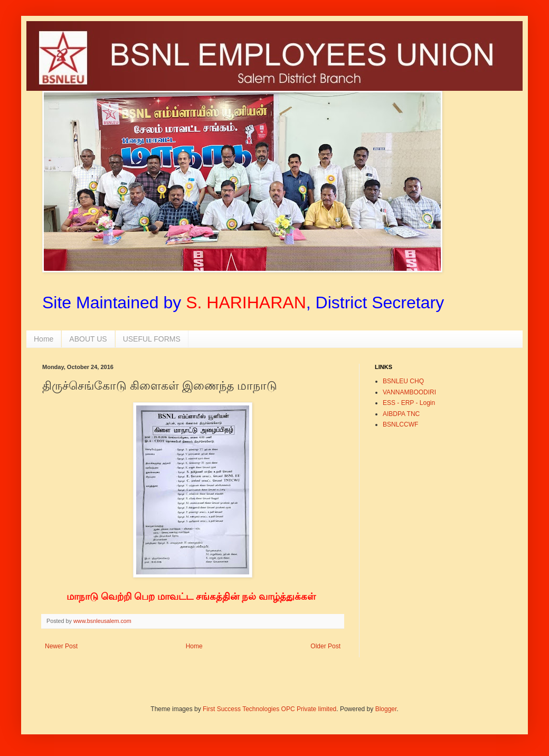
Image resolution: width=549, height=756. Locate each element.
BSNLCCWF (400, 424)
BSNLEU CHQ (403, 381)
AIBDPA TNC (401, 414)
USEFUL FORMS (152, 339)
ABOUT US (88, 339)
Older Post (325, 646)
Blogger (386, 709)
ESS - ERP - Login (409, 403)
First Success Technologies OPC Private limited (269, 709)
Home (44, 339)
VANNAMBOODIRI (409, 392)
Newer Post (61, 646)
